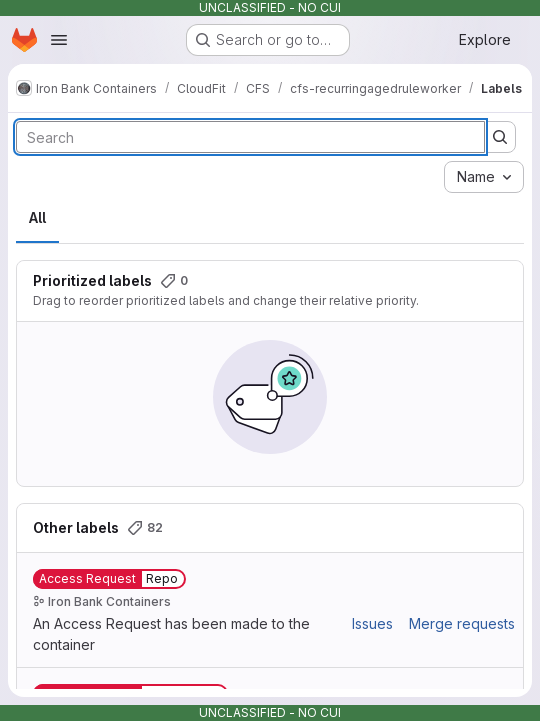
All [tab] (37, 217)
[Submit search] (500, 137)
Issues (372, 623)
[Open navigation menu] (59, 40)
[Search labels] (250, 137)
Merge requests (462, 623)
